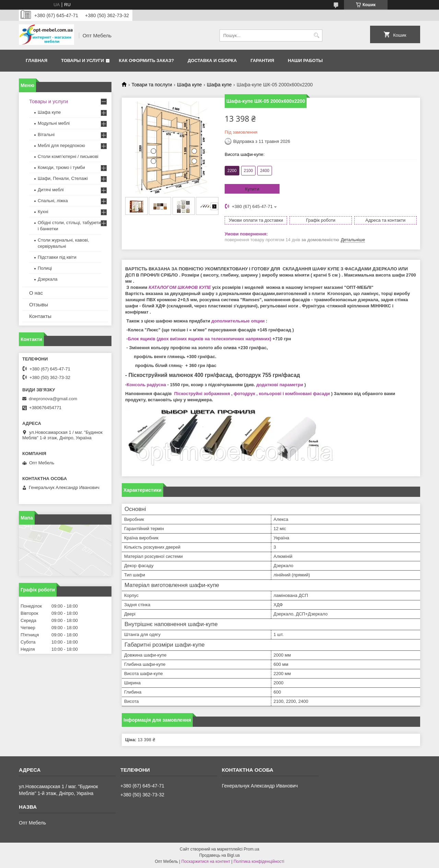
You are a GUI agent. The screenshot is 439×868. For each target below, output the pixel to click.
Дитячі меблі (51, 190)
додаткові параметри (280, 385)
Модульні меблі (54, 123)
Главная (37, 60)
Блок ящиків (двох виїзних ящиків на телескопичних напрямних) (200, 339)
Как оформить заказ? (147, 60)
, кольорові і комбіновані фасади (293, 394)
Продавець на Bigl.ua (219, 855)
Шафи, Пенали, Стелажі (63, 178)
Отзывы (39, 304)
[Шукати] (316, 35)
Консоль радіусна (146, 385)
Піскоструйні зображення (202, 394)
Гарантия (262, 60)
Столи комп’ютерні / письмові (68, 156)
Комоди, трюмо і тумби (61, 167)
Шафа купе (189, 85)
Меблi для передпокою (61, 145)
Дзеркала (48, 279)
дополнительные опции (238, 321)
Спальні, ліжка (53, 201)
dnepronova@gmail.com (53, 399)
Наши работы (305, 60)
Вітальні (46, 135)
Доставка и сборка (212, 60)
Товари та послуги (152, 85)
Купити (252, 189)
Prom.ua (252, 849)
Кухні (43, 212)
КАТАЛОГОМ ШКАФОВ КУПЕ (180, 287)
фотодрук (244, 394)
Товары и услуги (82, 60)
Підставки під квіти (57, 257)
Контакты (40, 316)
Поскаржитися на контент (206, 861)
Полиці (45, 268)
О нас (36, 293)
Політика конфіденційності (259, 861)
